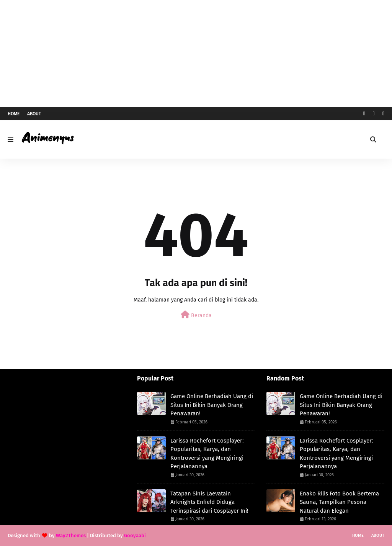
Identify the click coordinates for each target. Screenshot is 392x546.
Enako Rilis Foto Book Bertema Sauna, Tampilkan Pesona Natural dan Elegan (339, 502)
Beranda (196, 315)
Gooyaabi (135, 535)
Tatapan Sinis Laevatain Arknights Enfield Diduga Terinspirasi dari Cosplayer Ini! (209, 502)
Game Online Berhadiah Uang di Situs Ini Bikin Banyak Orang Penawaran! (212, 405)
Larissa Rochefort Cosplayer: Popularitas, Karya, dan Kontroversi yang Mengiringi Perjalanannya (207, 454)
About (34, 114)
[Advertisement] (196, 54)
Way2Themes (71, 535)
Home (14, 114)
